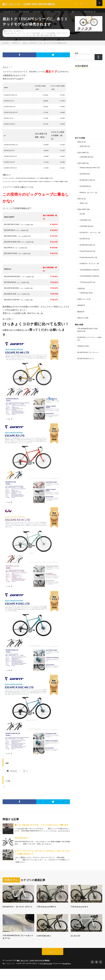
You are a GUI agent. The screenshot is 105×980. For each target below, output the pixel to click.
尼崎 (42, 42)
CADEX (80, 294)
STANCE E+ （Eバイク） (89, 269)
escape (8, 40)
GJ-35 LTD (76, 946)
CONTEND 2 (84, 226)
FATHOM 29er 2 (22, 845)
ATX (81, 220)
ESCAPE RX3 (85, 193)
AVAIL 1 (83, 210)
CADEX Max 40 (85, 298)
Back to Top (52, 963)
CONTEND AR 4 (86, 164)
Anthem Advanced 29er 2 (89, 174)
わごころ (29, 42)
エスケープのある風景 (48, 40)
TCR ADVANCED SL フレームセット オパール (18, 948)
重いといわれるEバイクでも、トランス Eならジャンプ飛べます (41, 832)
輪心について (86, 12)
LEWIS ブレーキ (83, 305)
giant (12, 40)
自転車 (46, 42)
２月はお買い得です (10, 12)
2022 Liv (80, 149)
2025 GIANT (82, 170)
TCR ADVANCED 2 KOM (89, 276)
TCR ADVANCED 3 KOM (89, 282)
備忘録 (80, 317)
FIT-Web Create (47, 975)
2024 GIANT (82, 160)
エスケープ (21, 40)
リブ (23, 42)
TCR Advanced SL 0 (80, 914)
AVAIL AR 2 (84, 153)
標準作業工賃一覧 (11, 16)
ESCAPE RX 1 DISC (87, 187)
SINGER (80, 311)
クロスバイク (61, 40)
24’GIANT (65, 12)
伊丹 (34, 42)
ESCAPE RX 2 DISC (87, 251)
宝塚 (38, 42)
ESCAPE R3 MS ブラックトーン (89, 357)
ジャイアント (17, 42)
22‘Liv (75, 12)
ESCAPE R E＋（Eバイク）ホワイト (18, 915)
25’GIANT (54, 12)
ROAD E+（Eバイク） (88, 199)
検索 (77, 60)
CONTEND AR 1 (45, 946)
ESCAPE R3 (84, 181)
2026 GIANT (41, 12)
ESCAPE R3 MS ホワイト (87, 363)
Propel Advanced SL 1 (88, 263)
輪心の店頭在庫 (27, 12)
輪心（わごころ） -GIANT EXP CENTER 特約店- (35, 972)
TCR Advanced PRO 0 (48, 914)
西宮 (51, 42)
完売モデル (20, 38)
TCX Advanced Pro (87, 288)
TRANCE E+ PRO (84, 351)
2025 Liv (80, 205)
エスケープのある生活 (33, 40)
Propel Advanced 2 (87, 257)
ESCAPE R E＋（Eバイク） (90, 239)
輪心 (55, 42)
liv (16, 40)
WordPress (68, 975)
